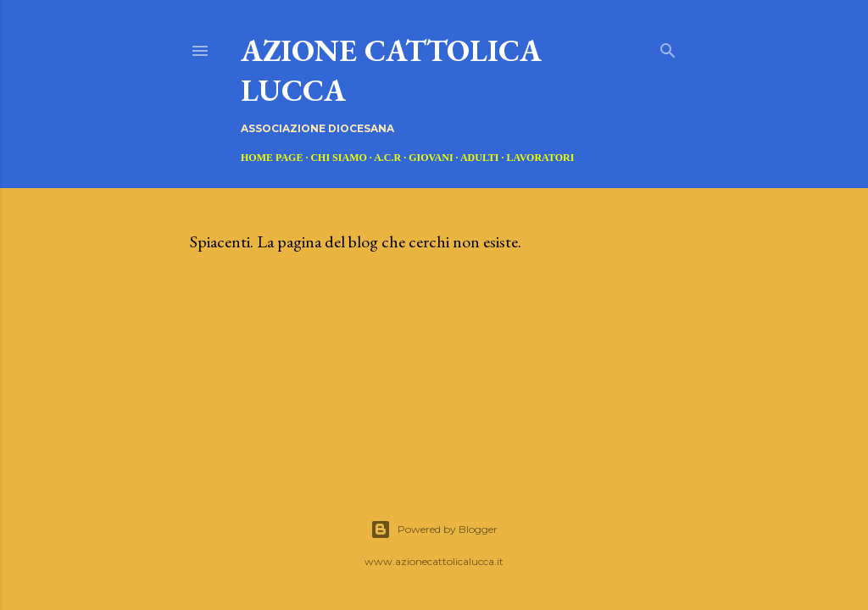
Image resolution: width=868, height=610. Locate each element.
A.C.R (387, 158)
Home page (272, 158)
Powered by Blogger (434, 530)
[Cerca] (668, 47)
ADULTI (480, 158)
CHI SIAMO (338, 158)
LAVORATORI (541, 158)
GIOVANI (431, 158)
